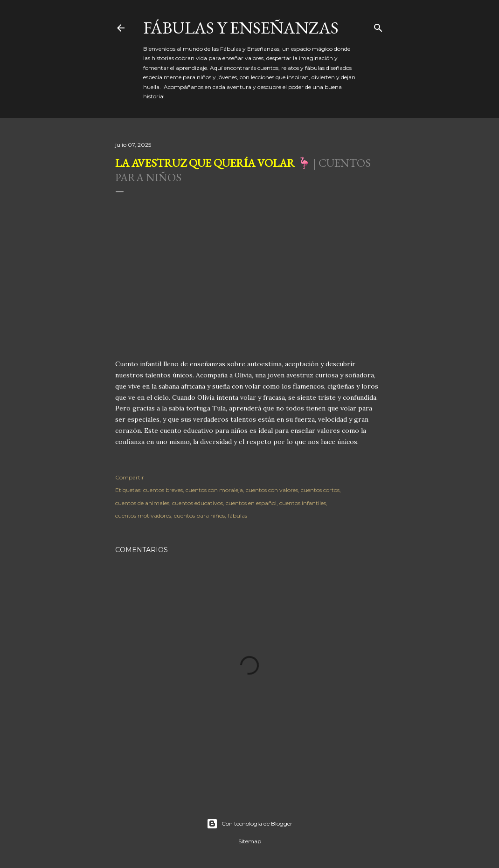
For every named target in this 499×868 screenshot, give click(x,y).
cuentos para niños (199, 516)
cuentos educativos (198, 503)
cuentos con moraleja (214, 490)
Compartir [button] (130, 477)
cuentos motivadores (143, 516)
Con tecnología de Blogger (249, 824)
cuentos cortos (320, 490)
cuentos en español (251, 503)
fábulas (237, 516)
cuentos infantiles (303, 503)
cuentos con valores (272, 490)
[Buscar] (378, 26)
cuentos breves (163, 490)
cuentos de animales (142, 503)
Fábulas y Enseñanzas (241, 28)
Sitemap (250, 841)
